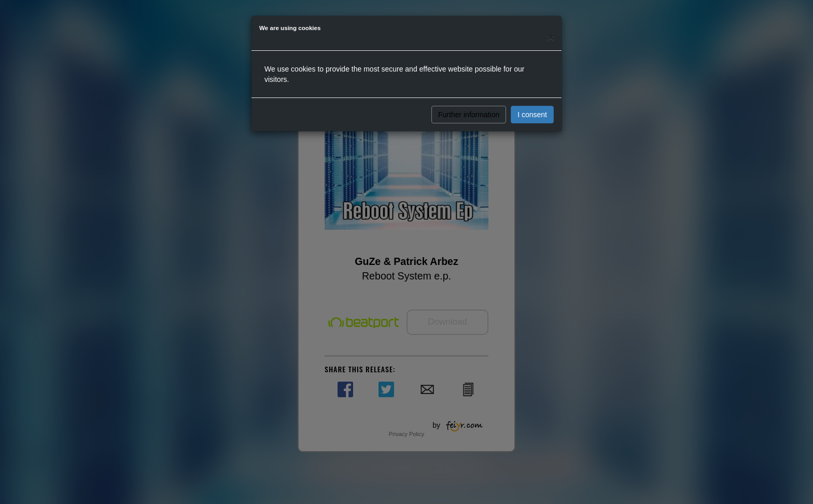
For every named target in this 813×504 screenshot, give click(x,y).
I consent (532, 115)
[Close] (551, 37)
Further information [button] (469, 115)
